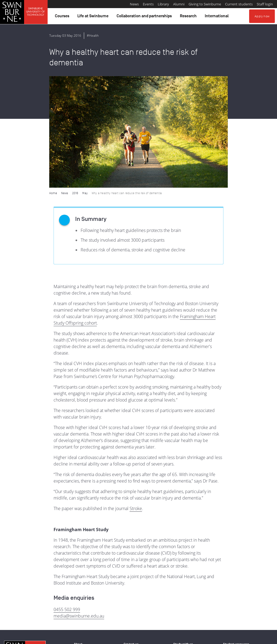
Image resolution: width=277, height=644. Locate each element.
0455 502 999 (67, 498)
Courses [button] (63, 17)
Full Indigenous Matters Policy (163, 616)
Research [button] (189, 17)
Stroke (136, 397)
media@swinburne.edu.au (79, 504)
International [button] (217, 17)
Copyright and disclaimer (45, 638)
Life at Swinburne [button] (94, 17)
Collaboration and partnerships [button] (145, 17)
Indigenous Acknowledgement (25, 610)
